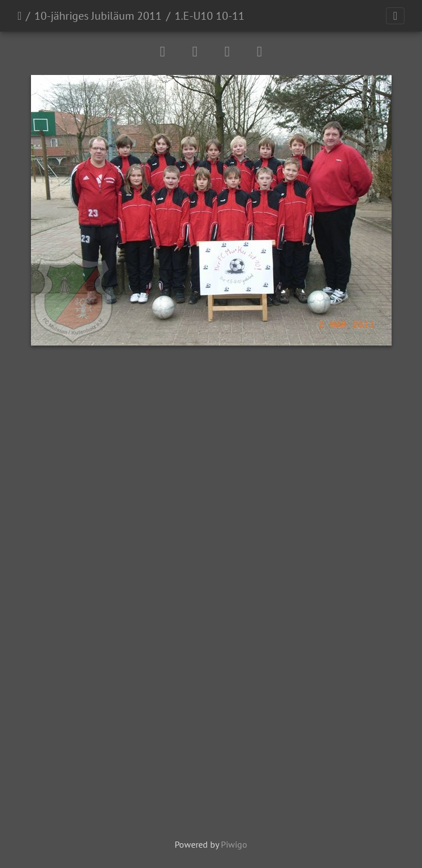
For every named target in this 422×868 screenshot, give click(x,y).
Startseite (19, 16)
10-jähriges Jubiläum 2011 (98, 16)
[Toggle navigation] (395, 16)
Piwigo (234, 844)
